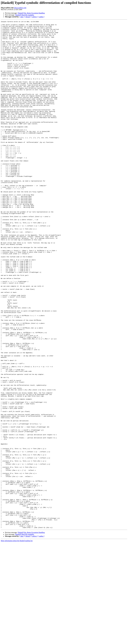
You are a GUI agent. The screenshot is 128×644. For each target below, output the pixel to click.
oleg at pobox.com (20, 8)
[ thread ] (28, 17)
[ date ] (22, 17)
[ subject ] (34, 17)
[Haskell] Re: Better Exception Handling (31, 13)
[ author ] (41, 17)
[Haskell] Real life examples (25, 15)
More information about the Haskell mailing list (17, 642)
